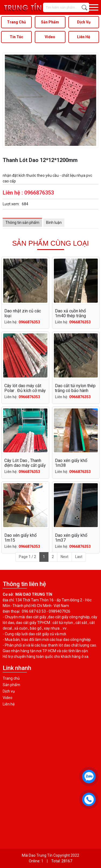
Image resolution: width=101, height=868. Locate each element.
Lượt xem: (11, 204)
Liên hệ (9, 704)
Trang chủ (11, 678)
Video (8, 698)
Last (79, 557)
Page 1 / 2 (27, 557)
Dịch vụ (9, 691)
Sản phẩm (11, 685)
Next (65, 557)
